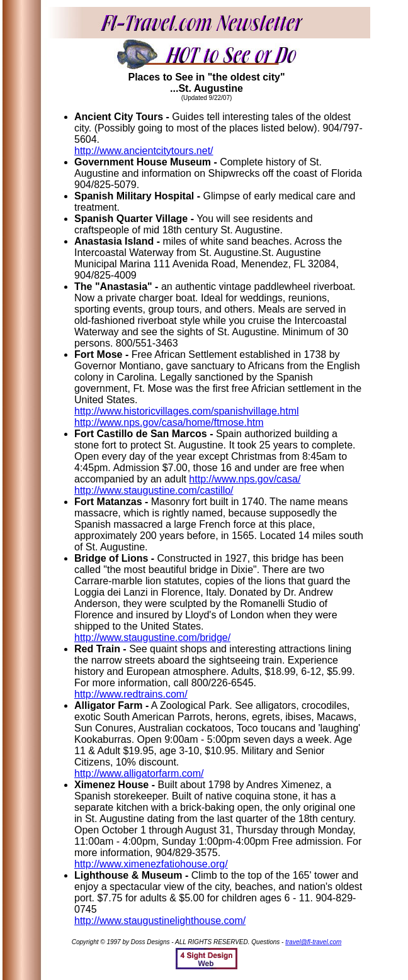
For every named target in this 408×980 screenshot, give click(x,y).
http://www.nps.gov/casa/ (245, 479)
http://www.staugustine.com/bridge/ (152, 638)
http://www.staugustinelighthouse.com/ (160, 921)
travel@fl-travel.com (313, 942)
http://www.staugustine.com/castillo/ (154, 490)
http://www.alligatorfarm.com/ (139, 773)
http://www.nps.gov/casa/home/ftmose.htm (169, 422)
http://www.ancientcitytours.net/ (144, 151)
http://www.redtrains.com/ (131, 694)
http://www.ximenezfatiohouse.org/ (151, 864)
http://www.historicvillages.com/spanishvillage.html (187, 411)
